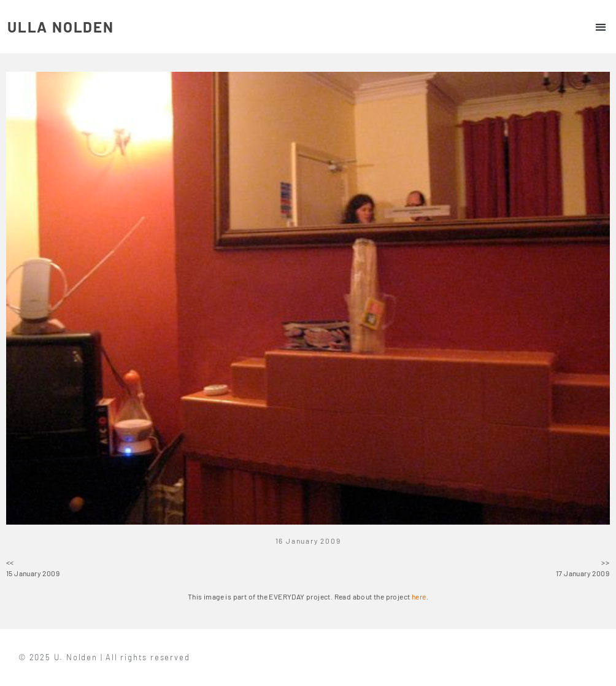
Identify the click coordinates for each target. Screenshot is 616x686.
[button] (600, 27)
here (419, 596)
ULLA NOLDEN (61, 27)
